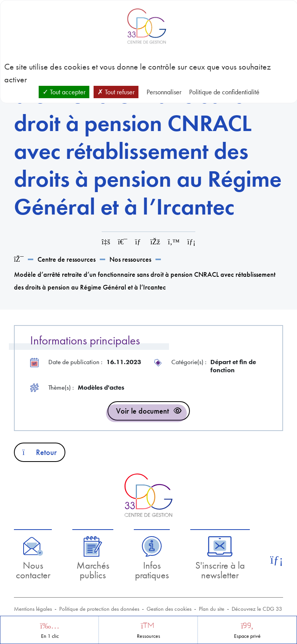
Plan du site (212, 609)
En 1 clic (50, 636)
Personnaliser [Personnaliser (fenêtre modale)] (164, 92)
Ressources (148, 636)
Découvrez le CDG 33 (257, 609)
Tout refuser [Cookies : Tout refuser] (116, 92)
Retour (40, 452)
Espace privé (247, 636)
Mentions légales (33, 609)
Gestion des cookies (169, 609)
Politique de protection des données (99, 609)
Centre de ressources (67, 259)
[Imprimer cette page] (123, 242)
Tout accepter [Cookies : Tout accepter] (64, 92)
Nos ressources (130, 259)
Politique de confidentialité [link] (224, 92)
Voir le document (143, 411)
